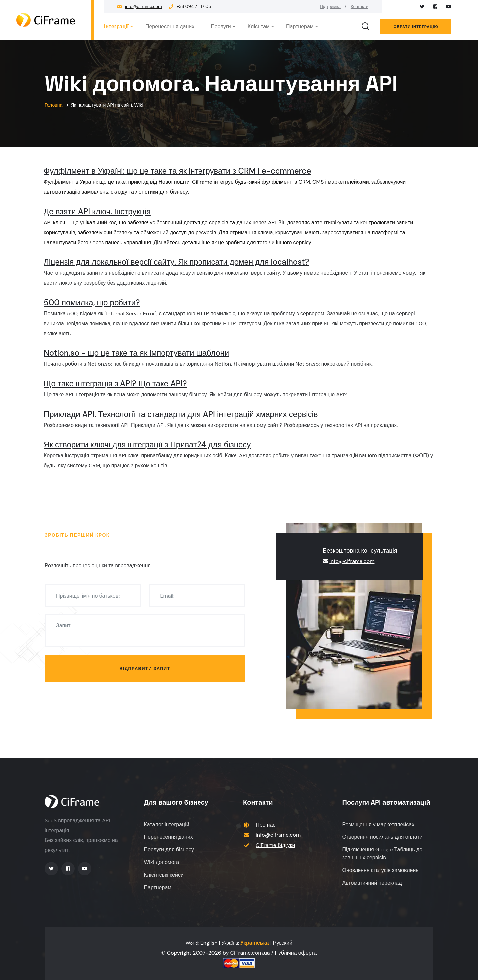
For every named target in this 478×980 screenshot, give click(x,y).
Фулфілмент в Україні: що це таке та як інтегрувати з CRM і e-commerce (177, 171)
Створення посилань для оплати (382, 837)
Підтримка (330, 6)
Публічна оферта (296, 953)
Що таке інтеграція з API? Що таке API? (115, 384)
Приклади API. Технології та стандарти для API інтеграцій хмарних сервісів (181, 414)
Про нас (265, 825)
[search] (365, 27)
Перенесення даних (170, 26)
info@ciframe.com (144, 6)
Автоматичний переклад (372, 883)
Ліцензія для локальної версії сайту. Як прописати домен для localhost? (176, 262)
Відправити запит (145, 669)
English (209, 943)
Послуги (221, 26)
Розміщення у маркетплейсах (378, 824)
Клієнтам (259, 26)
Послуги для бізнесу (169, 850)
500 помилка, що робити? (92, 302)
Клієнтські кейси (164, 875)
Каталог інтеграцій (167, 824)
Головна (54, 105)
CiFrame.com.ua (250, 953)
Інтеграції (116, 26)
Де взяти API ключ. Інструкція (97, 211)
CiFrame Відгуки (275, 845)
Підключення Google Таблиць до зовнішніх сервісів (382, 854)
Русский (283, 943)
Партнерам (300, 26)
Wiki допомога (162, 862)
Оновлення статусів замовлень (380, 870)
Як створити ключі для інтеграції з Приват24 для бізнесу (147, 445)
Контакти (359, 6)
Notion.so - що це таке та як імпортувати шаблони (136, 353)
